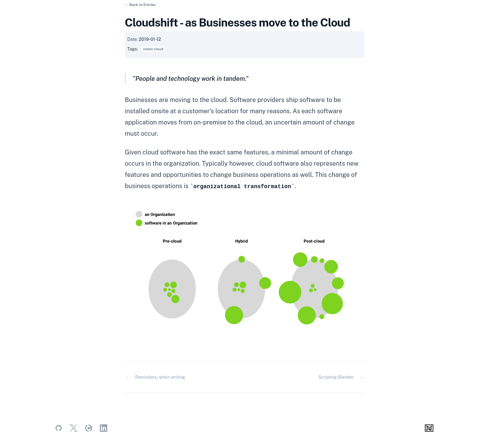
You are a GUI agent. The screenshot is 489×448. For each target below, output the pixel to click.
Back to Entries (143, 5)
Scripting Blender (336, 377)
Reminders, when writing (160, 377)
